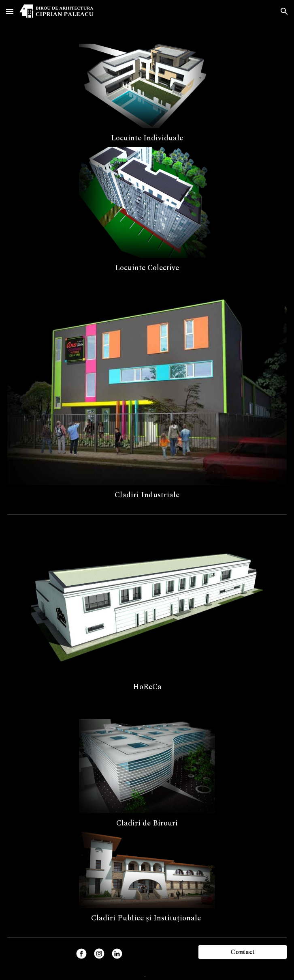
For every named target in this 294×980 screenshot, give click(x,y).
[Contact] (243, 952)
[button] (10, 11)
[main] (147, 138)
